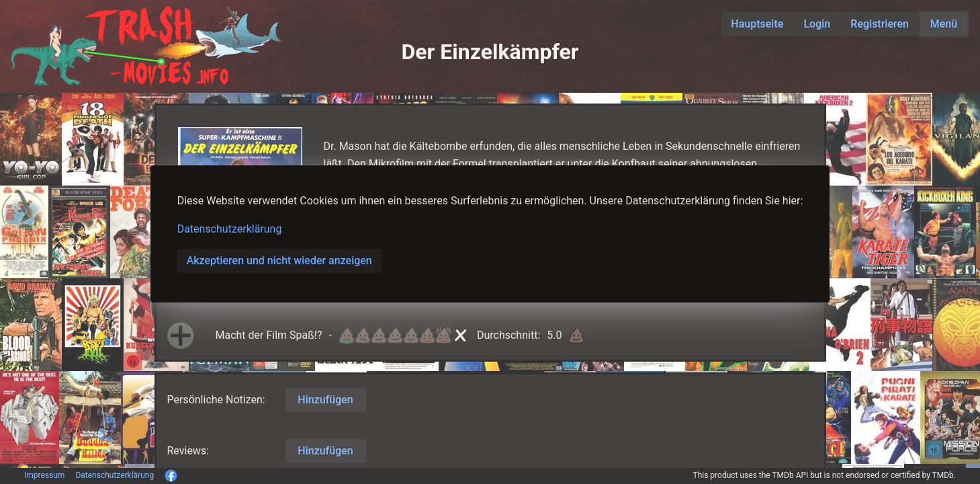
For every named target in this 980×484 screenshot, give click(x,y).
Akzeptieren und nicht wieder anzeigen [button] (279, 260)
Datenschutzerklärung (230, 229)
